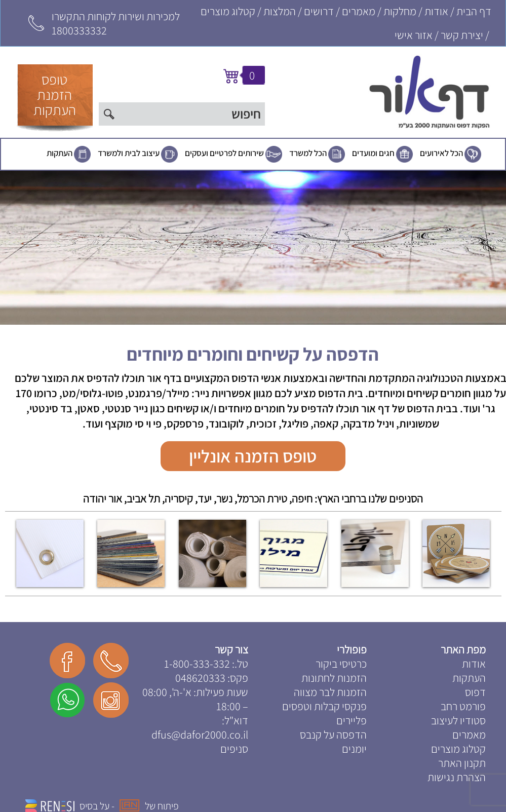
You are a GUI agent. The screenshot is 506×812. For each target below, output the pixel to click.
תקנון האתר (462, 763)
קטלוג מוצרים (228, 11)
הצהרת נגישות (457, 777)
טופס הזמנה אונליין (253, 456)
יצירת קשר (462, 35)
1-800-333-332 (197, 664)
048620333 (200, 678)
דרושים (319, 11)
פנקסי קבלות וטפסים (324, 706)
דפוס (475, 692)
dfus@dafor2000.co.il (200, 734)
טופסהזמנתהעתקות (55, 94)
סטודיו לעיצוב (458, 720)
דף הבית (474, 11)
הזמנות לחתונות (334, 678)
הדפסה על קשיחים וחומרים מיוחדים (253, 354)
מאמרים (359, 11)
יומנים (354, 749)
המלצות (280, 11)
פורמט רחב (463, 706)
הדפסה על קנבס (333, 734)
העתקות (60, 153)
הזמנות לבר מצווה (330, 692)
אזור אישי (414, 35)
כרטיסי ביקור (341, 664)
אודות (436, 11)
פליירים (352, 720)
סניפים (234, 749)
